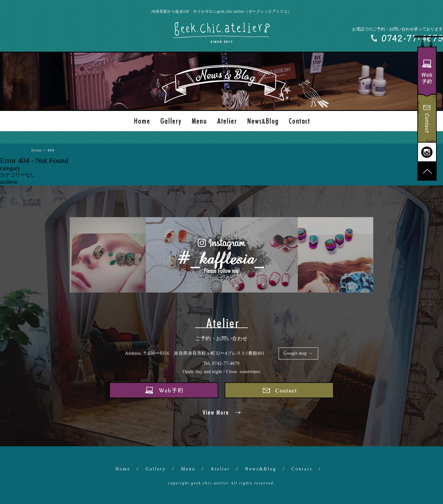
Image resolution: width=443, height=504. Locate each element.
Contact (302, 469)
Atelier (220, 469)
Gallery (156, 469)
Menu (188, 469)
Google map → (298, 353)
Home (123, 469)
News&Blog (261, 469)
